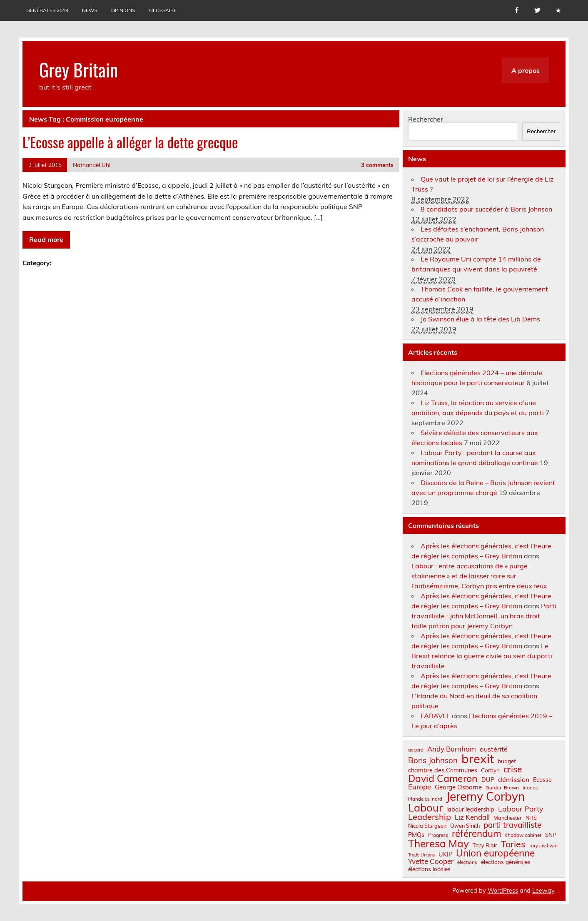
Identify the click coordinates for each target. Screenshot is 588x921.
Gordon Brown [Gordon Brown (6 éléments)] (502, 788)
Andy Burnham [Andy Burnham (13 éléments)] (452, 749)
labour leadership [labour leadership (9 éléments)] (470, 809)
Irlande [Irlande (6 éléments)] (530, 788)
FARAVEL (435, 716)
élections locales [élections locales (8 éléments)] (429, 869)
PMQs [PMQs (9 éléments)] (416, 835)
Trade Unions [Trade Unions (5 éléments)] (421, 855)
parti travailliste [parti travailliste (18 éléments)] (512, 825)
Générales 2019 (47, 10)
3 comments (377, 165)
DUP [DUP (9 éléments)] (488, 780)
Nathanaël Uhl (92, 165)
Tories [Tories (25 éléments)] (513, 844)
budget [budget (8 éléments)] (507, 761)
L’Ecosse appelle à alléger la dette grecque (130, 142)
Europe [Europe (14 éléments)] (420, 787)
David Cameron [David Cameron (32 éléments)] (443, 778)
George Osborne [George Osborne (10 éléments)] (458, 787)
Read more (46, 239)
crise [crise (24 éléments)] (513, 769)
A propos (526, 70)
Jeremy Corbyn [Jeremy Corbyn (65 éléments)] (485, 797)
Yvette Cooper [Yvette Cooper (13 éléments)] (431, 862)
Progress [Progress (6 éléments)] (438, 835)
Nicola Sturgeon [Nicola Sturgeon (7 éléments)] (427, 826)
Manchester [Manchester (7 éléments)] (508, 818)
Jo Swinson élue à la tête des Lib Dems (480, 319)
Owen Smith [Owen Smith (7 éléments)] (465, 826)
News (90, 10)
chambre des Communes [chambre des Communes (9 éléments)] (443, 770)
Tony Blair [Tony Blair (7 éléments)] (485, 845)
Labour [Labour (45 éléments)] (425, 808)
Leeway (543, 891)
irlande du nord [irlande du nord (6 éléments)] (425, 799)
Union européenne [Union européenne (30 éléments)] (495, 853)
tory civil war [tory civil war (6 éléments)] (544, 846)
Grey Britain (78, 69)
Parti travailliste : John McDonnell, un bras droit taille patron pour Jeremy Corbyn (484, 616)
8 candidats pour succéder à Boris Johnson (486, 209)
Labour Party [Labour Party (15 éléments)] (521, 809)
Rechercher (426, 119)
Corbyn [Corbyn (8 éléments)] (490, 770)
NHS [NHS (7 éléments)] (531, 818)
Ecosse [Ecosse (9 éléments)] (542, 780)
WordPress (503, 891)
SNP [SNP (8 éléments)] (551, 835)
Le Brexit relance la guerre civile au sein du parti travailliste (482, 656)
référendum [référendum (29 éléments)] (477, 834)
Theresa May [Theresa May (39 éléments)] (439, 844)
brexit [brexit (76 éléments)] (478, 759)
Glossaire (163, 10)
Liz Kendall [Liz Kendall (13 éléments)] (472, 818)
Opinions (123, 10)
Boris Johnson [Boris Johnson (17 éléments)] (433, 760)
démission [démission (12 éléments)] (514, 779)
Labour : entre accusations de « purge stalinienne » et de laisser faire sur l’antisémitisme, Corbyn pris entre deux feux (479, 576)
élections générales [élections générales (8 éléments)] (506, 862)
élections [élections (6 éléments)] (467, 862)
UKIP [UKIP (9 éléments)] (445, 854)
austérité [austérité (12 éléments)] (494, 749)
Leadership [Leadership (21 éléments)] (430, 817)
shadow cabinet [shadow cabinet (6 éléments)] (523, 835)
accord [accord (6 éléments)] (416, 750)
